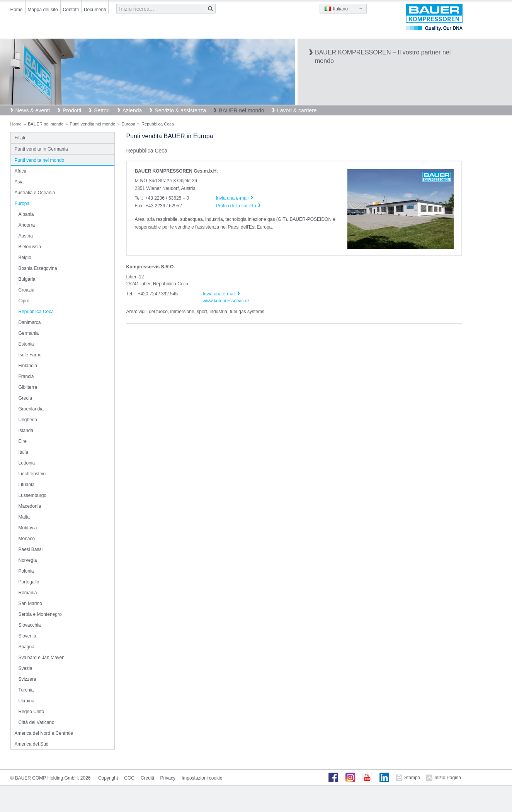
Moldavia (28, 528)
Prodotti (72, 110)
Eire (23, 441)
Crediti (147, 778)
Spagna (26, 647)
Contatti (71, 10)
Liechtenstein (32, 474)
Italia (23, 452)
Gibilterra (28, 387)
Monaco (27, 539)
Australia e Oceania (35, 193)
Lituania (27, 485)
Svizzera (27, 679)
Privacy (168, 778)
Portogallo (29, 582)
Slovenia (27, 636)
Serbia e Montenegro (40, 614)
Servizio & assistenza (180, 110)
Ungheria (28, 420)
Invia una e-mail (219, 294)
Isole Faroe (30, 355)
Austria (26, 236)
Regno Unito (31, 712)
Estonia (26, 344)
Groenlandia (31, 409)
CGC (129, 778)
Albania (26, 214)
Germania (29, 333)
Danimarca (30, 322)
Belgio (25, 258)
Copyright (108, 778)
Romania (28, 593)
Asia (19, 182)
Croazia (26, 290)
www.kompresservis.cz (226, 301)
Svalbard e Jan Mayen (42, 658)
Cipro (24, 301)
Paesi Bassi (31, 549)
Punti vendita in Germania (41, 149)
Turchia (26, 690)
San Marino (30, 603)
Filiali (20, 138)
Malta (24, 517)
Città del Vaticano (37, 722)
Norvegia (28, 560)
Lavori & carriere (297, 110)
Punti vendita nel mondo (92, 124)
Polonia (26, 571)
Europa (128, 124)
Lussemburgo (33, 495)
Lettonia (27, 463)
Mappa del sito (43, 10)
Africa (21, 171)
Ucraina (26, 701)
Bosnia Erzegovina (38, 268)
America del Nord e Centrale (44, 733)
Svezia (26, 668)
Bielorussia (30, 247)
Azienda (132, 110)
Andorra (27, 225)
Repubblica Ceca (36, 312)
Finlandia (28, 366)
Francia (26, 376)
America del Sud (32, 744)
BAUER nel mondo (242, 110)
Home (17, 10)
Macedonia (30, 506)
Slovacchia (30, 625)
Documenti (95, 10)
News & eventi (33, 110)
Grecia (25, 398)
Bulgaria (27, 279)
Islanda (26, 431)
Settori (102, 110)
